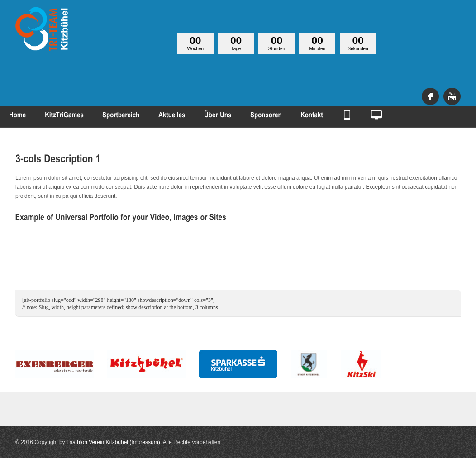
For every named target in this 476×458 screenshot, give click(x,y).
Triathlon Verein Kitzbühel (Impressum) (113, 442)
